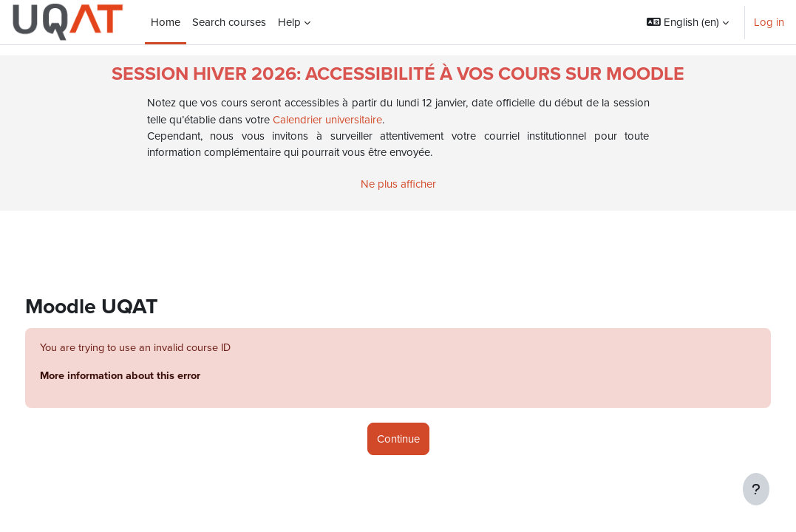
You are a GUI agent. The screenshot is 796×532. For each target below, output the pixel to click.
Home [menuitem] (166, 22)
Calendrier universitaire (327, 120)
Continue (398, 440)
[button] (688, 22)
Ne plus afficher (398, 184)
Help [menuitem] (289, 22)
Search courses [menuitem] (229, 22)
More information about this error (152, 377)
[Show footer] (756, 489)
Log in (769, 22)
